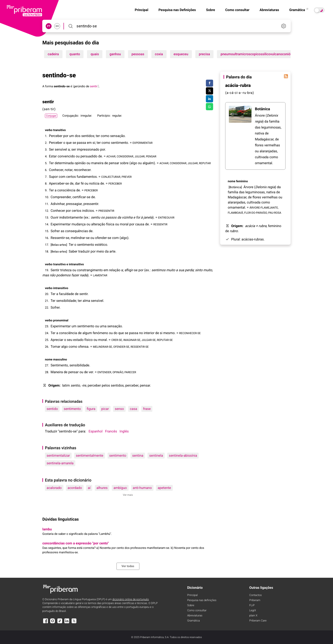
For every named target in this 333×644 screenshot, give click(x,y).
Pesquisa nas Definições (177, 10)
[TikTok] (60, 623)
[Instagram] (53, 623)
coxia (159, 54)
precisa (204, 54)
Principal (141, 10)
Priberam (255, 600)
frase (147, 409)
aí (89, 488)
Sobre (210, 10)
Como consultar (237, 10)
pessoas (138, 54)
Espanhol (96, 431)
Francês (111, 431)
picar (105, 409)
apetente (164, 488)
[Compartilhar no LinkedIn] (210, 99)
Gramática (299, 10)
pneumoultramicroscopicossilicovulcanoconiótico (258, 54)
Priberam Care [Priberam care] (258, 621)
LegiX (253, 611)
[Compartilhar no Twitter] (210, 91)
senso (119, 409)
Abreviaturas (269, 10)
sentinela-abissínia (183, 455)
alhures (102, 488)
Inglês (124, 431)
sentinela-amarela (60, 463)
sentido (52, 409)
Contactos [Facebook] (256, 595)
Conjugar (51, 116)
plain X (253, 616)
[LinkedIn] (67, 623)
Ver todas (128, 566)
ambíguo (120, 488)
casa (133, 409)
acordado (75, 488)
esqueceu (181, 54)
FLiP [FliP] (252, 605)
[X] (74, 623)
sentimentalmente (90, 455)
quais (95, 54)
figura (91, 409)
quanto (75, 54)
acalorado (54, 488)
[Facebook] (45, 623)
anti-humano (142, 488)
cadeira (53, 54)
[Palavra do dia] (286, 76)
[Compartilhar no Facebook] (210, 83)
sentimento (72, 409)
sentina (138, 455)
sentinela (156, 455)
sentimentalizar (58, 455)
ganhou (115, 54)
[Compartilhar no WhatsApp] (210, 107)
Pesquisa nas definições (202, 600)
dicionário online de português (131, 600)
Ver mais (128, 495)
